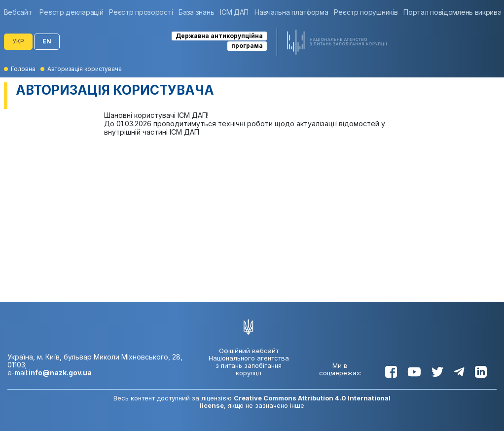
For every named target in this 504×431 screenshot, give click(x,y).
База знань (196, 12)
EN (47, 41)
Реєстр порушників (366, 12)
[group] (20, 12)
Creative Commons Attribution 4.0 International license (295, 402)
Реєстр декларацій (71, 12)
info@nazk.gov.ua (60, 373)
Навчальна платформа (291, 12)
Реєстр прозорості (141, 12)
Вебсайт (18, 12)
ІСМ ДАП (234, 12)
